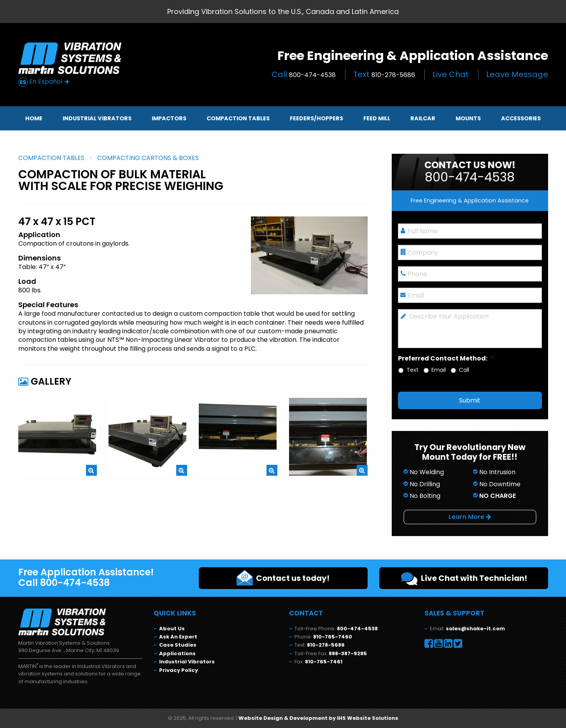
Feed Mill (377, 118)
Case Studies (178, 645)
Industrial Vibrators (97, 118)
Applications (177, 653)
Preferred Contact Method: (446, 359)
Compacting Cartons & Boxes (148, 158)
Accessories (521, 118)
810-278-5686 (326, 645)
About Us (172, 629)
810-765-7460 (333, 637)
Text (384, 74)
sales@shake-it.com (475, 629)
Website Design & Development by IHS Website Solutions (318, 718)
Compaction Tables (238, 118)
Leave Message (517, 74)
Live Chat (451, 74)
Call (304, 74)
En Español (44, 82)
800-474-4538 (357, 629)
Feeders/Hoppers (316, 118)
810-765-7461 (324, 662)
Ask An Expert (178, 637)
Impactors (169, 118)
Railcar (423, 118)
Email (439, 370)
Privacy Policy (179, 670)
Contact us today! (283, 578)
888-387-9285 (348, 653)
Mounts (468, 118)
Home (34, 118)
